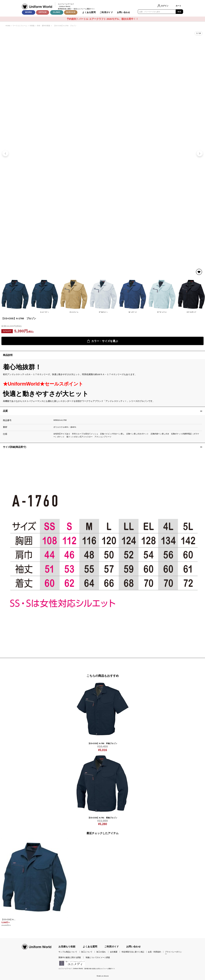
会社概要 (114, 952)
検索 (179, 12)
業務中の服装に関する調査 (70, 957)
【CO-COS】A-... (8, 919)
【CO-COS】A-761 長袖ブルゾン (103, 818)
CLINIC (57, 12)
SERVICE (71, 12)
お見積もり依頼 (67, 947)
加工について (87, 952)
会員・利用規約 (154, 952)
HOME (8, 26)
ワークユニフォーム (20, 26)
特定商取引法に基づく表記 (133, 952)
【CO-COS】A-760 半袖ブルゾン (103, 744)
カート (178, 6)
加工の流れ (101, 952)
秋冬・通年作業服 (44, 26)
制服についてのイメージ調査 (98, 957)
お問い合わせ (124, 12)
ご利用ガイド (106, 12)
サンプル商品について (68, 952)
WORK (29, 12)
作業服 (32, 26)
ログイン (165, 6)
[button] (200, 153)
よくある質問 (89, 12)
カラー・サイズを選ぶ (102, 341)
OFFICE (42, 12)
